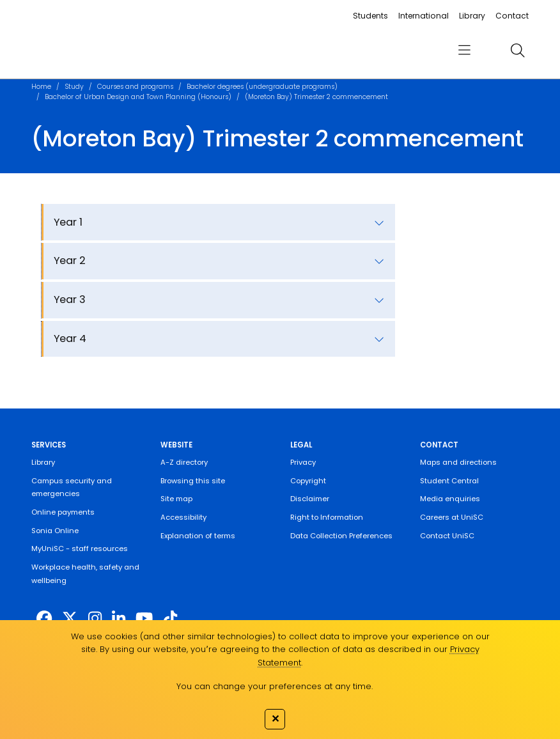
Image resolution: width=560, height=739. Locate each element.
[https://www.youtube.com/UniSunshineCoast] (144, 618)
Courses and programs (135, 87)
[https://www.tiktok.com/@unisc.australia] (170, 618)
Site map (176, 499)
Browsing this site (193, 481)
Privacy (303, 462)
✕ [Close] (275, 719)
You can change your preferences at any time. (275, 686)
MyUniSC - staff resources (80, 548)
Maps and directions (458, 462)
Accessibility (183, 517)
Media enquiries (450, 499)
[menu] (464, 51)
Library (472, 16)
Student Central (449, 481)
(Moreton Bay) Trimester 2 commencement (316, 97)
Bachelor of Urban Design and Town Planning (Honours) (138, 97)
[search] (518, 51)
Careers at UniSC (452, 517)
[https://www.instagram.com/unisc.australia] (95, 618)
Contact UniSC (447, 536)
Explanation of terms (198, 536)
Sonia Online (55, 531)
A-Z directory (184, 462)
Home (41, 87)
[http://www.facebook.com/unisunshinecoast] (44, 618)
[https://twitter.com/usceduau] (70, 618)
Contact (512, 16)
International (424, 16)
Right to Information (327, 517)
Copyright (308, 481)
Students (370, 16)
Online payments (63, 512)
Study (74, 87)
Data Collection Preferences (341, 536)
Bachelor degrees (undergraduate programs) (262, 87)
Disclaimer (310, 499)
